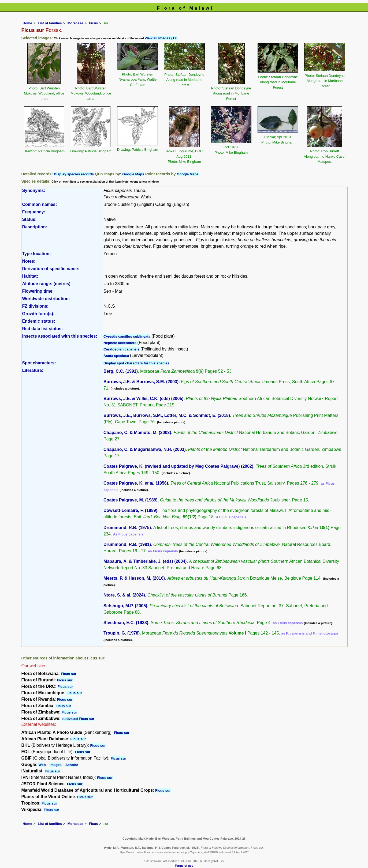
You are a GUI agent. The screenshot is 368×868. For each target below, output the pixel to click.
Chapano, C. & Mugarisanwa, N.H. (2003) (145, 449)
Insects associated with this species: (60, 336)
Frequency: (34, 212)
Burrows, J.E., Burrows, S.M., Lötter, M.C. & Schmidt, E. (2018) (167, 415)
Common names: (39, 204)
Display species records (74, 174)
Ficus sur (69, 674)
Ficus (93, 23)
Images (56, 765)
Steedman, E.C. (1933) (126, 623)
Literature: (33, 370)
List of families (50, 23)
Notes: (29, 261)
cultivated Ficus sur (78, 719)
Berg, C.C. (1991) (121, 371)
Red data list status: (42, 329)
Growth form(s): (38, 314)
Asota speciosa (117, 356)
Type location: (36, 254)
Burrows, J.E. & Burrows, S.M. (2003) (141, 382)
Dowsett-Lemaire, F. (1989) (130, 510)
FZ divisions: (35, 306)
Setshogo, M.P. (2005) (125, 606)
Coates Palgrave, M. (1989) (131, 500)
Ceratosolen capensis (122, 349)
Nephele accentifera (120, 343)
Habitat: (30, 276)
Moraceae (75, 23)
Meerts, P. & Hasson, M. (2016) (134, 578)
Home (27, 23)
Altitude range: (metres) (46, 284)
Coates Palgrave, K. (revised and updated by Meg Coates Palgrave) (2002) (178, 466)
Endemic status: (39, 321)
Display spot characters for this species (136, 363)
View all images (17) (161, 38)
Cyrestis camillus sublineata (127, 336)
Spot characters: (39, 363)
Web (42, 765)
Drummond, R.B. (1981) (127, 544)
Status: (29, 219)
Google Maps (133, 174)
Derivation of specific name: (51, 269)
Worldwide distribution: (46, 299)
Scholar (72, 765)
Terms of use (184, 866)
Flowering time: (38, 291)
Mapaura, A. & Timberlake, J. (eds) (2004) (145, 561)
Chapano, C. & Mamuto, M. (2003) (137, 433)
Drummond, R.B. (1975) (127, 528)
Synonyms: (34, 190)
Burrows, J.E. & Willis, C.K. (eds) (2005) (144, 399)
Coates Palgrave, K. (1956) (136, 483)
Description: (34, 227)
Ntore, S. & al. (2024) (124, 595)
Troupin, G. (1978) (122, 633)
